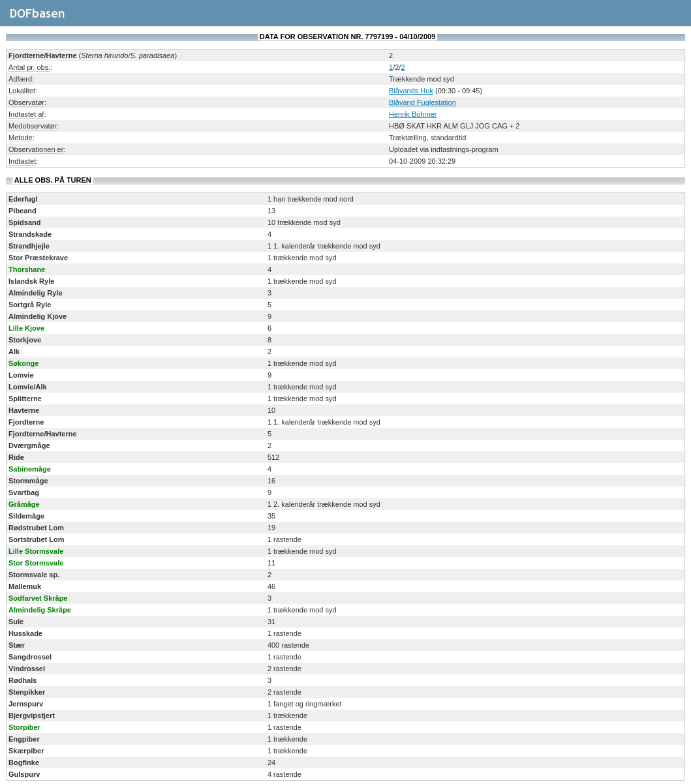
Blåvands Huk (411, 91)
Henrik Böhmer (413, 114)
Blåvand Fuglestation (422, 102)
